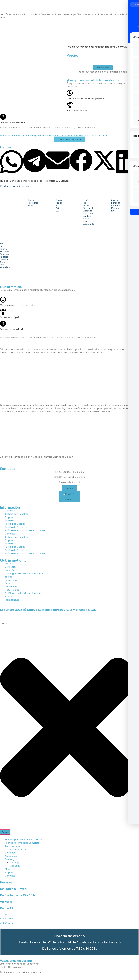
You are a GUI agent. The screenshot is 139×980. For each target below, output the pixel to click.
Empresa (10, 517)
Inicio (3, 14)
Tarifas (9, 577)
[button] (12, 162)
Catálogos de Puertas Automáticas (24, 573)
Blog (7, 869)
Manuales (15, 866)
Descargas (11, 859)
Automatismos (13, 846)
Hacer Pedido (12, 570)
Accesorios (11, 856)
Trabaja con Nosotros (17, 514)
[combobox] (69, 624)
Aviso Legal (11, 521)
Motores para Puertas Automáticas (24, 840)
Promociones (12, 580)
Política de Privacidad (17, 527)
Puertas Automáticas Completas (24, 14)
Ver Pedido (11, 567)
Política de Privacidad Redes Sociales (25, 530)
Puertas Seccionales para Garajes (59, 14)
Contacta (10, 511)
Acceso (9, 564)
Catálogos (15, 863)
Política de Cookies (15, 524)
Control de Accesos (16, 849)
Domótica (10, 853)
